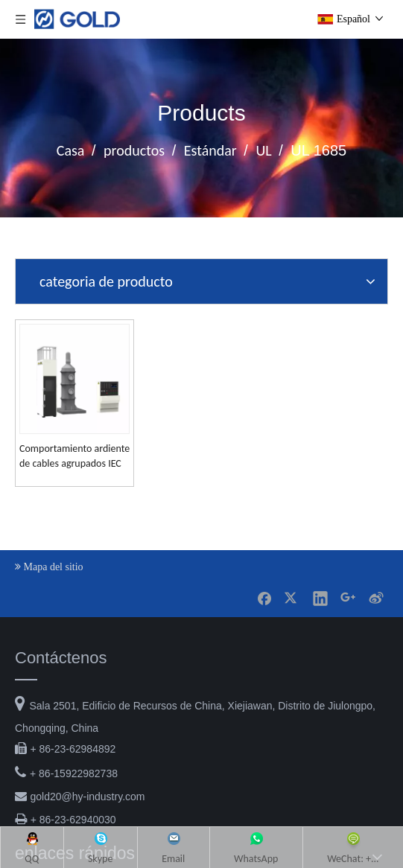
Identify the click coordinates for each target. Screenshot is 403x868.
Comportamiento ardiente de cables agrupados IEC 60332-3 (95, 469)
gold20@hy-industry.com (87, 810)
